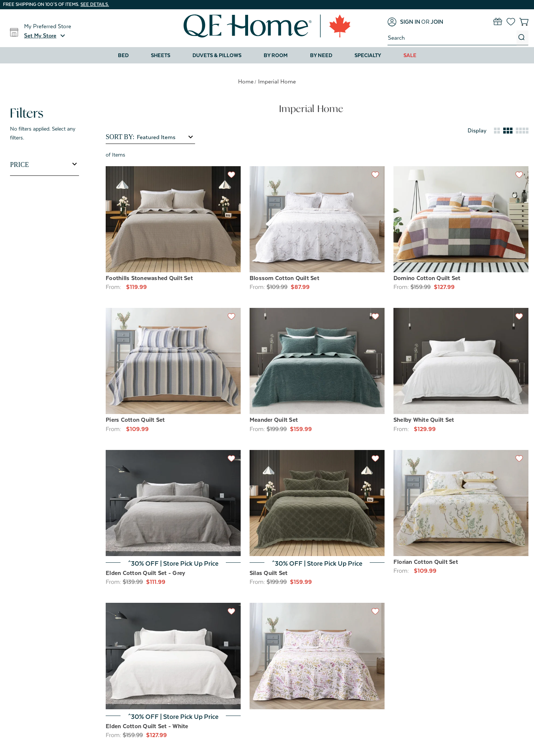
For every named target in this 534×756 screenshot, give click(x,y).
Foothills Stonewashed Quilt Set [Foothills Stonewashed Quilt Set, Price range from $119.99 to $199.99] (149, 278)
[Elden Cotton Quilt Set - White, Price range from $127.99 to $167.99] (173, 656)
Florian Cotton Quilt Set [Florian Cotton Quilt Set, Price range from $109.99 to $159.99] (426, 562)
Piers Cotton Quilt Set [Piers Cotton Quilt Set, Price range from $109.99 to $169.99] (135, 420)
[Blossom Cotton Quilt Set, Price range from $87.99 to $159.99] (317, 219)
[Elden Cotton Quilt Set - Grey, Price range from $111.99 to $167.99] (173, 503)
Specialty (368, 55)
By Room (276, 55)
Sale (410, 55)
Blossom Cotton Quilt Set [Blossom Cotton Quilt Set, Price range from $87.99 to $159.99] (284, 278)
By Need (321, 55)
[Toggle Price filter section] (44, 165)
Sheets (161, 55)
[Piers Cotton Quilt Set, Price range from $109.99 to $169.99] (173, 361)
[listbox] (165, 137)
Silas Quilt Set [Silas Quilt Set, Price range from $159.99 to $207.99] (269, 573)
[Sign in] (404, 22)
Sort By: (120, 137)
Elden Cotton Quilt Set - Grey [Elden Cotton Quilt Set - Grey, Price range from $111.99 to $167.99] (145, 573)
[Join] (437, 22)
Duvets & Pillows (217, 55)
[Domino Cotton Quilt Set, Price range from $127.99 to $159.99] (461, 219)
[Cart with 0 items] (524, 22)
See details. (95, 4)
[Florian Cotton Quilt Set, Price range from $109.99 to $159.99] (461, 503)
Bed (123, 55)
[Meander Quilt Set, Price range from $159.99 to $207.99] (317, 361)
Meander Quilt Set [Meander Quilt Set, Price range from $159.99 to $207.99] (274, 420)
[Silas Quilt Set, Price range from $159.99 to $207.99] (317, 503)
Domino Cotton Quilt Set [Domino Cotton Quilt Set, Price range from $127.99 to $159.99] (427, 278)
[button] (46, 36)
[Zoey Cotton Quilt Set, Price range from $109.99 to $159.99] (317, 656)
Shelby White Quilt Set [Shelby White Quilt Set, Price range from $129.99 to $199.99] (424, 420)
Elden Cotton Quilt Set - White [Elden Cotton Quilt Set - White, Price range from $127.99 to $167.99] (147, 726)
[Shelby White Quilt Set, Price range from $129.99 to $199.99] (461, 361)
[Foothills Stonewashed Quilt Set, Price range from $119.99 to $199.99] (173, 219)
